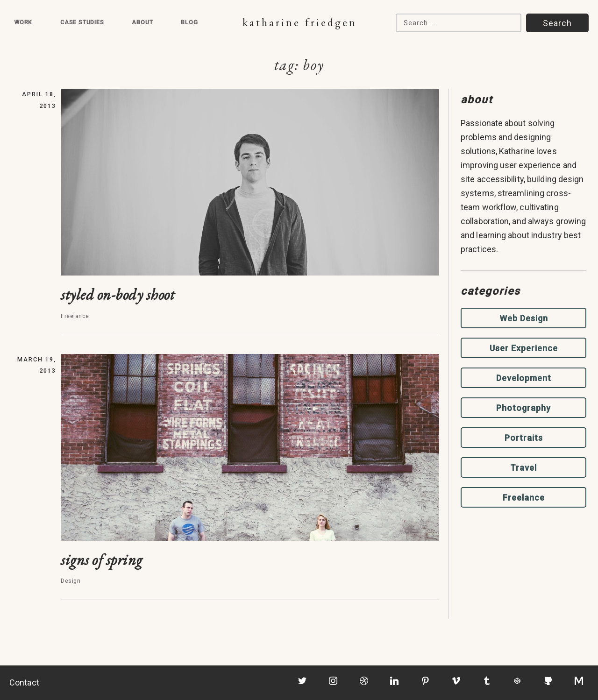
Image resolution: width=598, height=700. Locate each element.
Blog (189, 22)
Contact (24, 682)
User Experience (524, 348)
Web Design (524, 318)
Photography (523, 408)
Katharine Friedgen (300, 22)
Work (23, 22)
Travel (523, 468)
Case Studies (82, 22)
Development (524, 378)
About (142, 22)
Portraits (524, 438)
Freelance (524, 498)
